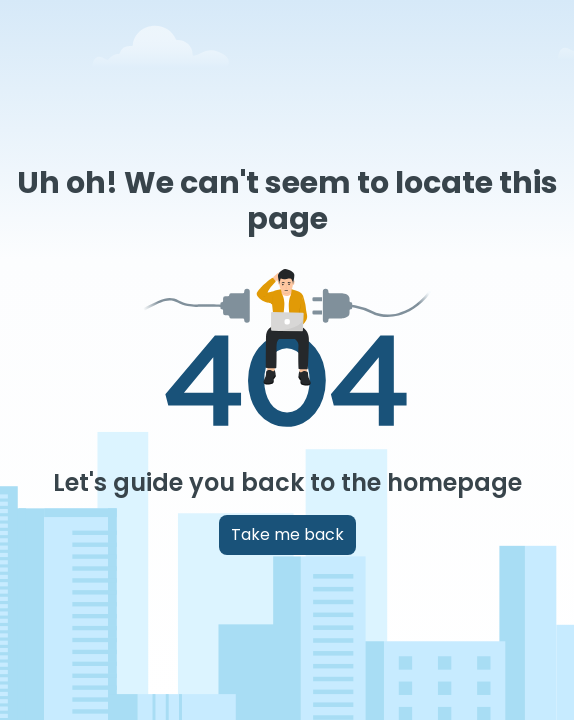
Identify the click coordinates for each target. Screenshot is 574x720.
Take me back (287, 534)
